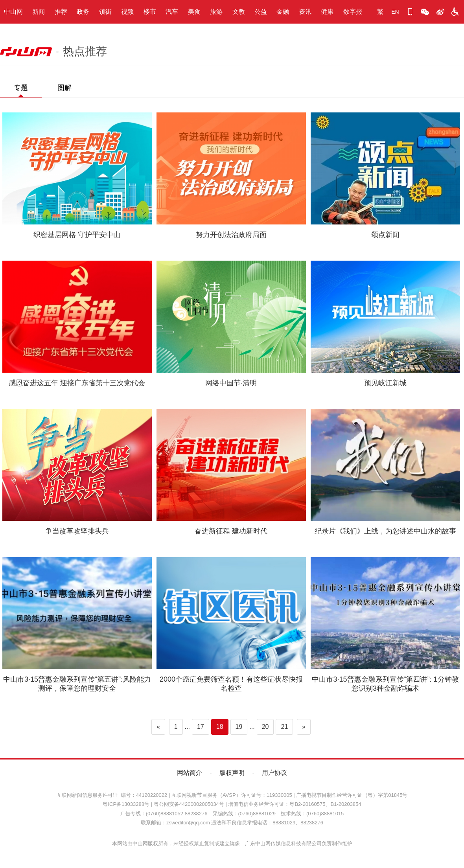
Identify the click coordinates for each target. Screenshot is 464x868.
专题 (21, 88)
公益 (261, 12)
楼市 (150, 12)
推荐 (61, 12)
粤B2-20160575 (307, 804)
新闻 (39, 12)
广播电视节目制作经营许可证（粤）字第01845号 (352, 795)
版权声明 (232, 773)
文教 (239, 12)
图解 (64, 88)
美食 (194, 12)
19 (239, 727)
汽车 (172, 12)
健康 (327, 12)
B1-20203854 (346, 804)
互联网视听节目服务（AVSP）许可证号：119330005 (232, 795)
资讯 (305, 12)
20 (265, 727)
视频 (127, 12)
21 (284, 727)
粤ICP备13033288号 (126, 804)
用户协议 (274, 773)
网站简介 (190, 773)
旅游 (216, 12)
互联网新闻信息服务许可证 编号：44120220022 (112, 795)
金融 (283, 12)
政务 (83, 12)
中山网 (13, 12)
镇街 (105, 12)
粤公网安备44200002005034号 (189, 804)
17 (201, 727)
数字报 (353, 12)
